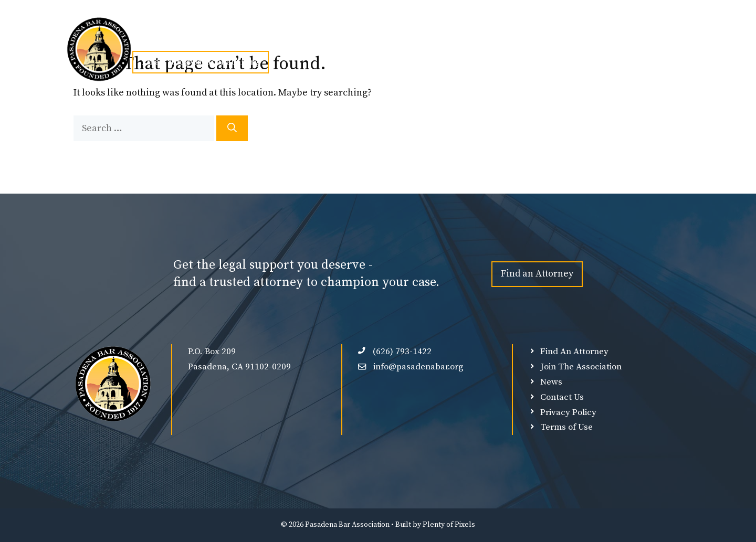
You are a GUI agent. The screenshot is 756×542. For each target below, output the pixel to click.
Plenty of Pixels (449, 525)
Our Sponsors (461, 38)
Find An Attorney (387, 38)
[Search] (232, 128)
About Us (204, 38)
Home (151, 38)
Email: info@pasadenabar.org (201, 62)
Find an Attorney (537, 274)
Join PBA (265, 38)
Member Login (530, 38)
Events (323, 38)
